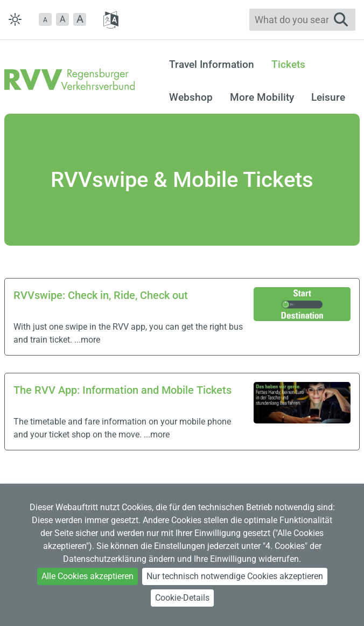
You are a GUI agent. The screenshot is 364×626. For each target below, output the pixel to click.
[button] (45, 19)
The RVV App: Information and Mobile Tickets (122, 390)
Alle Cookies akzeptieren (87, 576)
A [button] (62, 19)
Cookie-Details (182, 598)
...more (87, 340)
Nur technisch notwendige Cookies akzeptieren (235, 576)
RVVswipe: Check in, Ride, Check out (101, 295)
